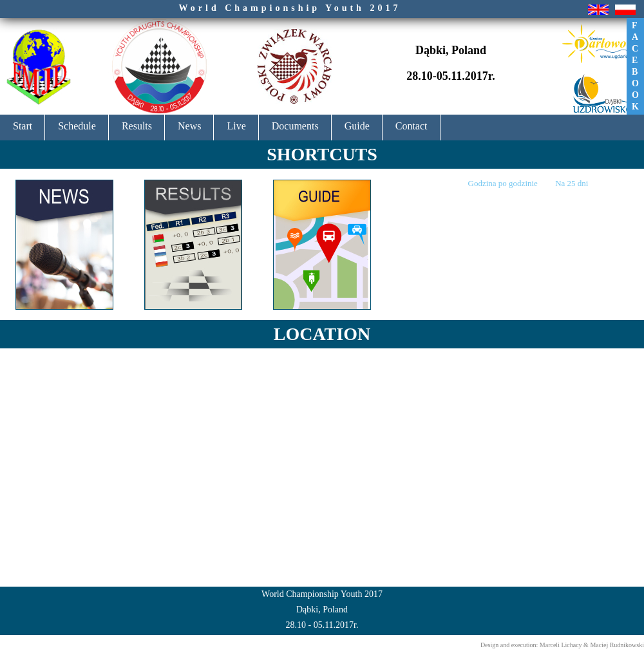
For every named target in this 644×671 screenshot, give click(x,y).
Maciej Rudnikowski (617, 645)
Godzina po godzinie (504, 183)
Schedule (77, 126)
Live (236, 126)
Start (23, 126)
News (189, 126)
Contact (412, 126)
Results (137, 126)
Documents (295, 126)
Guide (357, 126)
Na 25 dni (572, 183)
